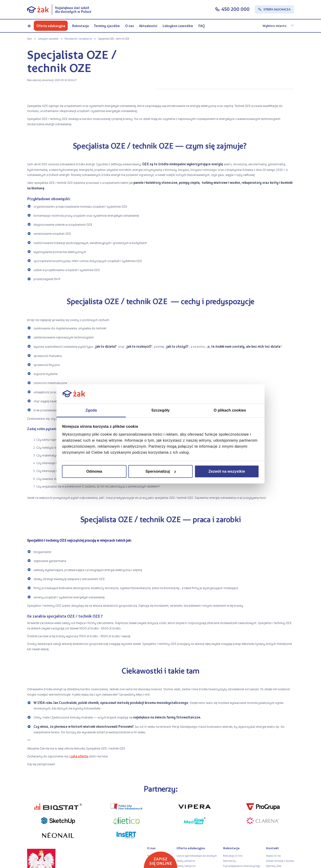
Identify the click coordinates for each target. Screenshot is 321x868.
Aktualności (148, 26)
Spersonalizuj (161, 471)
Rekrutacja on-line (233, 856)
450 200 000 (235, 9)
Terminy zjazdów (107, 26)
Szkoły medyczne (186, 866)
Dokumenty (229, 861)
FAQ (202, 26)
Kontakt (272, 848)
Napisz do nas (273, 856)
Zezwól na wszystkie (227, 471)
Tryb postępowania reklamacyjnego (242, 866)
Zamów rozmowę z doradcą (280, 861)
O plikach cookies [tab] (230, 410)
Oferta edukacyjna (51, 26)
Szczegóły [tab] (160, 410)
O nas (130, 26)
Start (29, 38)
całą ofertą (79, 756)
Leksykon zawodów (178, 26)
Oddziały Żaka (274, 866)
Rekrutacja (80, 26)
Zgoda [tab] (91, 410)
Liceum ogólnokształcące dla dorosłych (197, 856)
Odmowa (94, 471)
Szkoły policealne (186, 861)
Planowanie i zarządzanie (78, 38)
